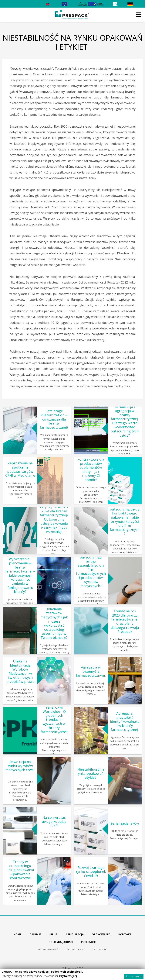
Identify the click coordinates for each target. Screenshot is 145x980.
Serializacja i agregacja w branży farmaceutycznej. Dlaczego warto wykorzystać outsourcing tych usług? (125, 421)
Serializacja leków (125, 823)
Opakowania (101, 934)
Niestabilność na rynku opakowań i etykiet (91, 773)
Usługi (53, 934)
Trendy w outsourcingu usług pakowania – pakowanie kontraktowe (20, 870)
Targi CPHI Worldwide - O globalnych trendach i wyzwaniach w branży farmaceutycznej (54, 720)
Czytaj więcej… (69, 976)
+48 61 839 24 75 (13, 4)
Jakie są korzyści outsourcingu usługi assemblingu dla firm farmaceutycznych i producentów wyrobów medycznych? (91, 569)
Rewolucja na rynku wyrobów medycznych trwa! (20, 768)
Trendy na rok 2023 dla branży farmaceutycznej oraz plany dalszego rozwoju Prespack (125, 621)
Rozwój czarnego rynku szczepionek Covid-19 (91, 872)
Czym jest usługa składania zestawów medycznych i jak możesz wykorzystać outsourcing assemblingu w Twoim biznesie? (54, 621)
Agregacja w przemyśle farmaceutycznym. (91, 671)
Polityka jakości (61, 942)
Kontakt (125, 934)
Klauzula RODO (99, 950)
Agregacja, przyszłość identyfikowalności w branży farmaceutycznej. (125, 721)
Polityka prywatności (49, 950)
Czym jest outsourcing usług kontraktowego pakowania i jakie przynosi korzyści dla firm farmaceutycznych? (125, 519)
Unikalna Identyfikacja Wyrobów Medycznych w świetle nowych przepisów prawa (20, 671)
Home (18, 934)
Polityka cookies (76, 950)
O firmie (35, 934)
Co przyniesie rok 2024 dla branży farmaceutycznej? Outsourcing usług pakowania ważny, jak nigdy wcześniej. (54, 519)
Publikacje (89, 942)
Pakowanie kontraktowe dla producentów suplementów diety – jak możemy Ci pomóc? (91, 467)
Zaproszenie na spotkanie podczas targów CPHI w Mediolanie (20, 469)
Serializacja (75, 934)
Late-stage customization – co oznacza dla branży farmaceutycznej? (54, 419)
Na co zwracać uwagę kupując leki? (54, 822)
